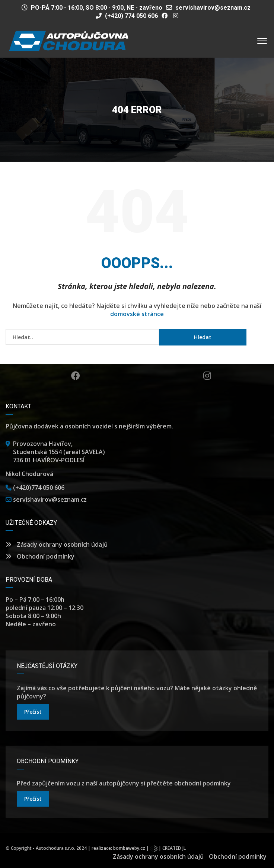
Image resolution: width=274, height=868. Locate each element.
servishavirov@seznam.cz (213, 8)
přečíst (33, 712)
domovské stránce (137, 314)
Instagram (207, 376)
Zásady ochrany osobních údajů (57, 544)
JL (184, 848)
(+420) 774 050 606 (127, 16)
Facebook (76, 376)
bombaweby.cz (129, 848)
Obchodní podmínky (40, 556)
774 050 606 (48, 488)
